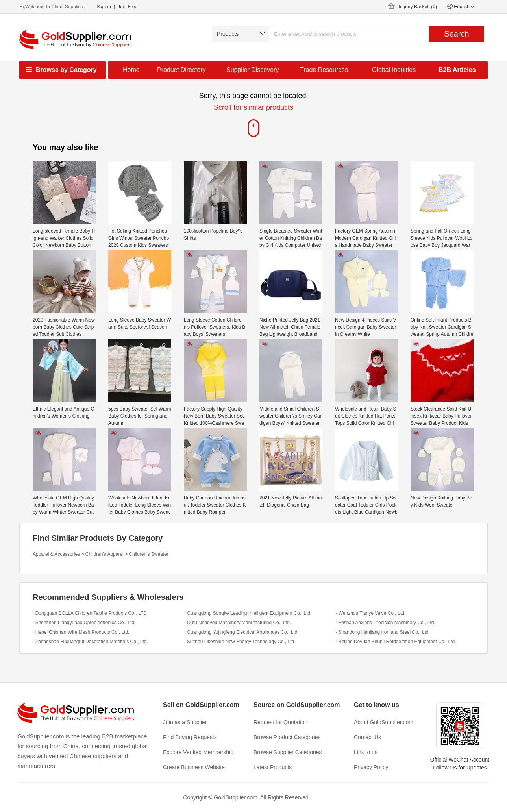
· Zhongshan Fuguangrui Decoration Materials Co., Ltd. (90, 642)
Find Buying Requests (190, 737)
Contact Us (367, 737)
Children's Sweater (148, 554)
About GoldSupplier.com (384, 722)
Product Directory (181, 70)
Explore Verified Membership (198, 752)
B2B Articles (457, 70)
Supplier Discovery (253, 70)
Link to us (366, 752)
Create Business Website (194, 767)
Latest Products (273, 767)
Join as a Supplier (185, 722)
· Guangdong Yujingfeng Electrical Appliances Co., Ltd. (241, 632)
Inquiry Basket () (418, 7)
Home (131, 70)
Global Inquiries (394, 70)
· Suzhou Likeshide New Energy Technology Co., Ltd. (240, 642)
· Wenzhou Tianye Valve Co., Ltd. (371, 613)
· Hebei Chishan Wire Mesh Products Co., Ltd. (81, 632)
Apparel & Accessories (56, 554)
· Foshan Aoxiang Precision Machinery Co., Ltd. (386, 623)
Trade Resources (324, 70)
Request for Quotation (280, 722)
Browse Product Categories (287, 737)
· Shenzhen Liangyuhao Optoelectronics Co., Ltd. (84, 623)
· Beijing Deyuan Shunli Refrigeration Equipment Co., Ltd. (396, 642)
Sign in (104, 7)
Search (456, 34)
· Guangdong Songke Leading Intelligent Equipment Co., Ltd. (248, 613)
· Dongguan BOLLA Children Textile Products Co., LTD (90, 613)
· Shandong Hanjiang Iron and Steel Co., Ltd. (383, 632)
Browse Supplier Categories (288, 752)
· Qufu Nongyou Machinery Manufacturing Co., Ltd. (238, 623)
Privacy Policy (371, 767)
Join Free (128, 7)
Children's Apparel (105, 554)
